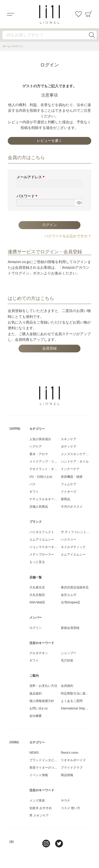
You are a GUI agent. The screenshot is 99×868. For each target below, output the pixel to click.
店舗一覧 (36, 577)
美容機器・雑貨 (72, 477)
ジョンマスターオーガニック (49, 547)
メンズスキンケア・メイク (79, 454)
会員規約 (67, 686)
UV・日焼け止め (41, 477)
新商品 (65, 499)
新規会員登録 (70, 628)
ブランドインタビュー (45, 760)
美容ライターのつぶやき (46, 768)
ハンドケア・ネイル (75, 462)
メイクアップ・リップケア (48, 462)
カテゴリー (37, 429)
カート (89, 14)
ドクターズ (69, 492)
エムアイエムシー (42, 540)
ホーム (6, 46)
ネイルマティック (73, 547)
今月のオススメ (72, 507)
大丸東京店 (37, 587)
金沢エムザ (69, 595)
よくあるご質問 (72, 701)
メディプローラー (42, 554)
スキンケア (69, 439)
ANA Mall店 (37, 602)
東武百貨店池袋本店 (75, 587)
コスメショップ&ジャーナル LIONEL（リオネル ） (49, 14)
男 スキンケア (39, 815)
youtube (72, 844)
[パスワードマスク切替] (79, 203)
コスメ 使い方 (71, 808)
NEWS (34, 753)
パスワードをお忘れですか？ (68, 236)
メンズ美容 (37, 801)
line (33, 844)
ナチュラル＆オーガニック (48, 499)
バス (32, 484)
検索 (92, 35)
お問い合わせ (39, 708)
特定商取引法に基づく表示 (79, 693)
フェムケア (69, 484)
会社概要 (36, 716)
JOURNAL (14, 742)
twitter (59, 844)
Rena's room (70, 753)
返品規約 (36, 693)
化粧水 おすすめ (41, 808)
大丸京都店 (37, 595)
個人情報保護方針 (42, 701)
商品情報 (67, 775)
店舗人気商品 (39, 507)
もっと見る (37, 562)
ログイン (36, 628)
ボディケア (69, 447)
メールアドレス (31, 177)
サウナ (65, 801)
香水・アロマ (39, 454)
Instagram (46, 844)
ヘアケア (36, 447)
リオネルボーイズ (73, 760)
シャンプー (69, 653)
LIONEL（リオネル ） (49, 396)
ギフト (34, 492)
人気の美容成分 (40, 439)
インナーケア (70, 469)
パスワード (28, 196)
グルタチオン (39, 653)
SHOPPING (15, 429)
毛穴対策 (67, 661)
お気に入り (78, 14)
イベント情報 (39, 775)
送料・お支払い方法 (43, 686)
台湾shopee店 (71, 602)
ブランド (36, 522)
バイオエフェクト (42, 532)
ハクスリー (69, 540)
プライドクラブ (72, 768)
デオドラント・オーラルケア (49, 469)
